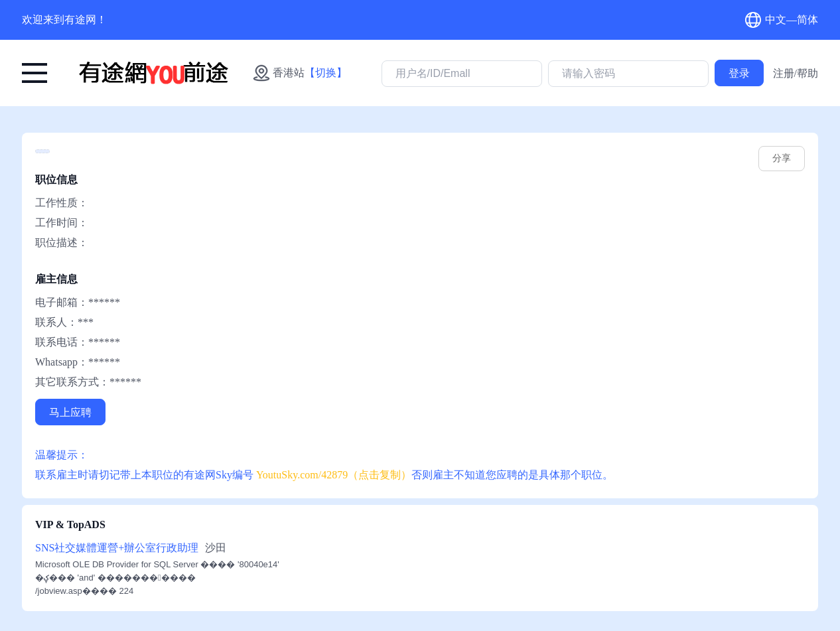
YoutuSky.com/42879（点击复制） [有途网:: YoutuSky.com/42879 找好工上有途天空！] (334, 475)
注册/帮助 (796, 73)
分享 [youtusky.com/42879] (782, 158)
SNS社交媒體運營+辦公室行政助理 (117, 548)
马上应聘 (70, 412)
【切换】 (326, 73)
